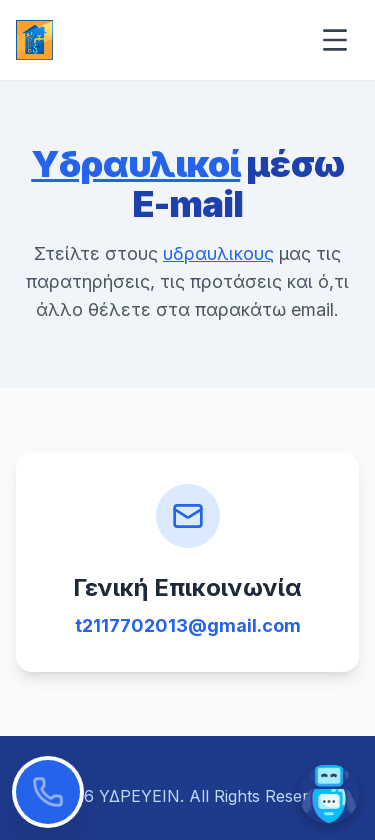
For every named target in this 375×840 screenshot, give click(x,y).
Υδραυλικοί (135, 164)
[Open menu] (335, 40)
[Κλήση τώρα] (48, 792)
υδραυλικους (218, 253)
